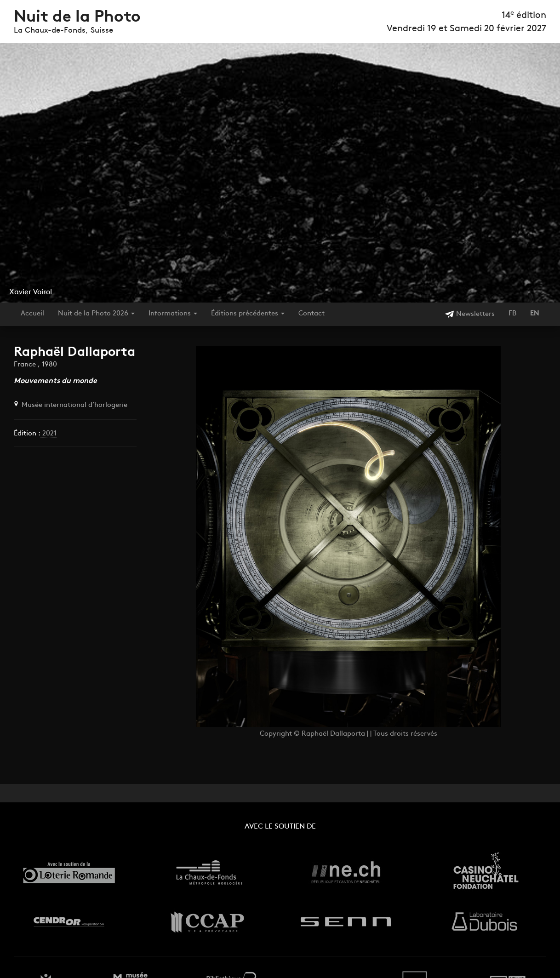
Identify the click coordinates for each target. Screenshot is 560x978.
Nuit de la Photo (77, 18)
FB (512, 314)
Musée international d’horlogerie (74, 405)
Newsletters (470, 314)
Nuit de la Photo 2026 (96, 314)
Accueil (32, 314)
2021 (49, 434)
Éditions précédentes (248, 314)
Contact (311, 314)
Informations (173, 314)
